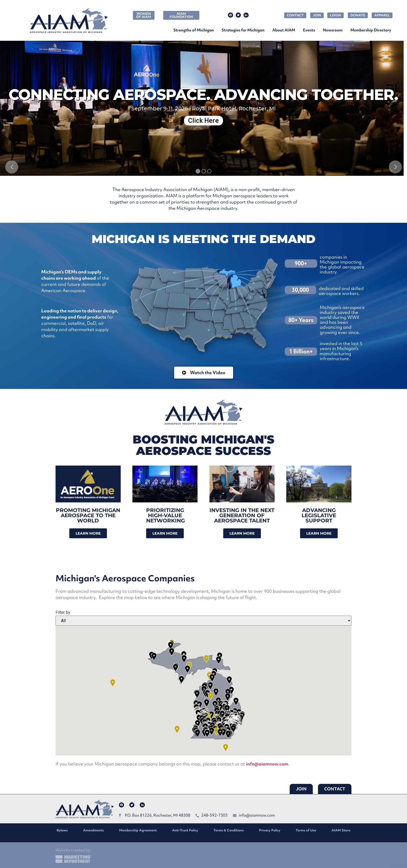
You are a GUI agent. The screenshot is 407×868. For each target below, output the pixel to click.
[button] (216, 731)
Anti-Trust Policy (185, 830)
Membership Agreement (138, 830)
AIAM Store (341, 830)
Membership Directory (371, 30)
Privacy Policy (270, 830)
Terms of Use (306, 830)
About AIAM (284, 30)
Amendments (93, 830)
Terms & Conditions (229, 830)
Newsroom (333, 30)
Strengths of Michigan (194, 30)
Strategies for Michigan (243, 30)
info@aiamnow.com (267, 764)
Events (309, 30)
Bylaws (62, 830)
